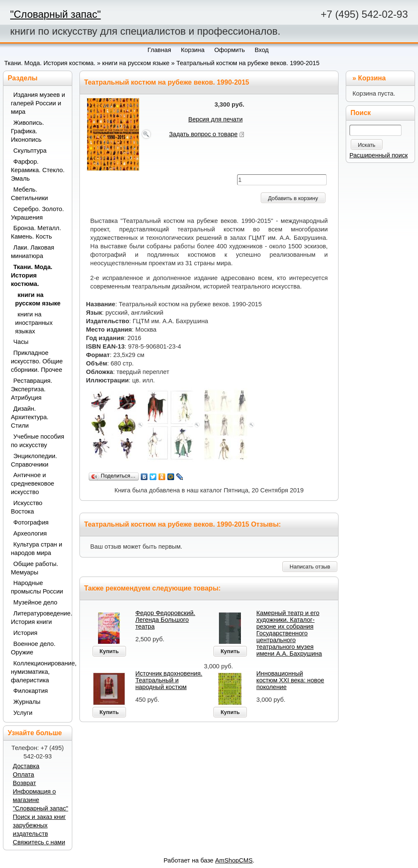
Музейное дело (36, 602)
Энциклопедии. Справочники (34, 460)
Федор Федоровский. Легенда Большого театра (165, 620)
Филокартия (31, 691)
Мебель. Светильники (30, 194)
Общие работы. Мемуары (35, 568)
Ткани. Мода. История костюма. (50, 63)
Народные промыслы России (37, 587)
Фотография (31, 522)
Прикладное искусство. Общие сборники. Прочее (37, 361)
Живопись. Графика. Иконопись (28, 131)
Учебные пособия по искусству (38, 441)
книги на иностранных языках (34, 323)
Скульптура (30, 151)
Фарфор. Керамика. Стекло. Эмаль (38, 170)
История (26, 633)
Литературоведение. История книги (38, 618)
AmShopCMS (234, 860)
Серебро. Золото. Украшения (38, 213)
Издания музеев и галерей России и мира (38, 103)
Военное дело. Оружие (33, 648)
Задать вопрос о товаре (203, 134)
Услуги (23, 713)
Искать (367, 145)
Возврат (24, 783)
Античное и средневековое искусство (33, 483)
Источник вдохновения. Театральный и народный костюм (169, 680)
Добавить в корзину (293, 198)
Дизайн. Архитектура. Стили (30, 417)
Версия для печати (215, 119)
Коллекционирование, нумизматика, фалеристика (38, 672)
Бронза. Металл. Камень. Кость (36, 232)
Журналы (27, 702)
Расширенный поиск (379, 155)
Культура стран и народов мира (37, 549)
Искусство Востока (27, 507)
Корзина (372, 78)
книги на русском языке (136, 63)
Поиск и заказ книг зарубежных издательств (39, 825)
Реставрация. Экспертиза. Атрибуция (32, 389)
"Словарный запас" (55, 14)
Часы (21, 342)
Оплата (23, 775)
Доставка (26, 766)
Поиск (361, 113)
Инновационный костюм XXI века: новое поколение (290, 680)
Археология (30, 533)
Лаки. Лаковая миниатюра (33, 252)
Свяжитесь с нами (39, 842)
